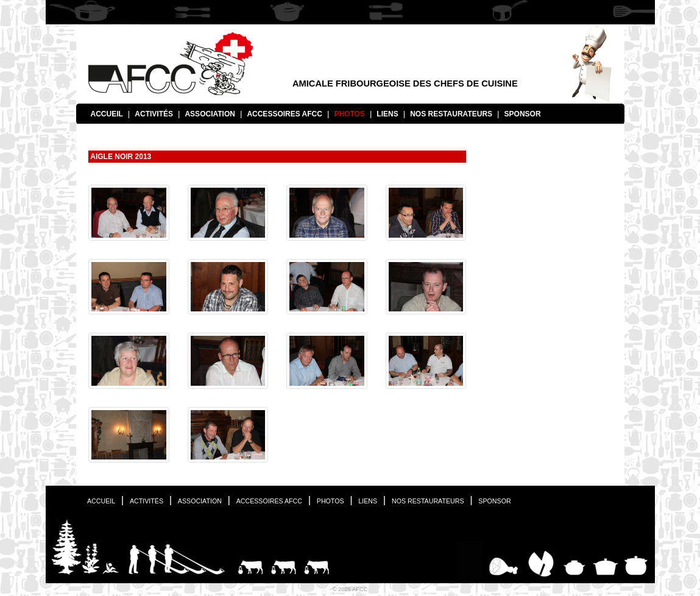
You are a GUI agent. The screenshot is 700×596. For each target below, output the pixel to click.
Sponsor (523, 114)
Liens (387, 114)
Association (210, 114)
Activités (154, 114)
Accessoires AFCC (285, 114)
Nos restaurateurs (451, 114)
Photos (349, 114)
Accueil (107, 114)
